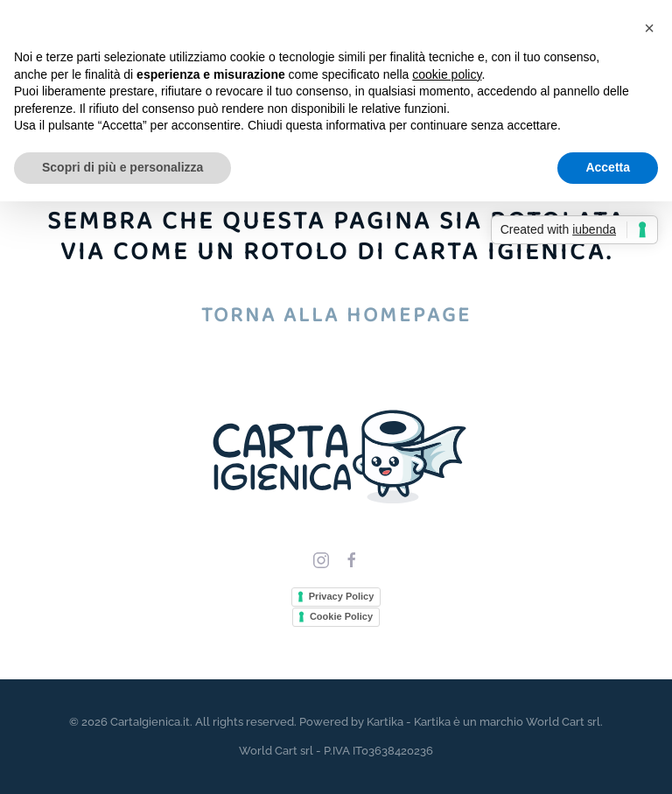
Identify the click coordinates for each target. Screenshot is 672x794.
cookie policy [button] (447, 74)
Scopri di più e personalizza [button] (122, 167)
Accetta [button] (608, 167)
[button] (649, 28)
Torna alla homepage (336, 315)
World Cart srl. (564, 722)
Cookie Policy (341, 616)
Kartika (385, 722)
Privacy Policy (342, 596)
